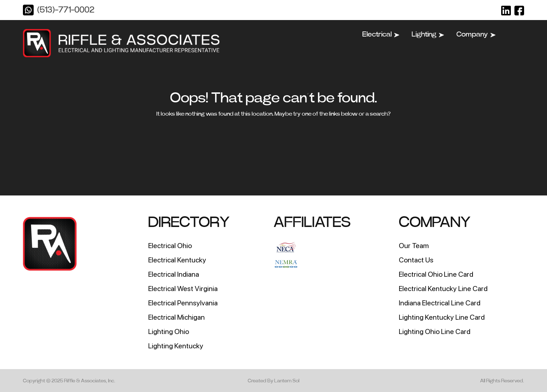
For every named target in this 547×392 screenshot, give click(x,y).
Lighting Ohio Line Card (435, 331)
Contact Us (416, 260)
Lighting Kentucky (176, 346)
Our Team (414, 246)
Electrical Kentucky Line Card (443, 289)
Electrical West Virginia (183, 289)
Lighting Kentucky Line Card (442, 317)
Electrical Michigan (176, 317)
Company (476, 34)
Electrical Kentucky (177, 260)
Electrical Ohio (170, 246)
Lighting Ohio (169, 331)
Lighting (428, 34)
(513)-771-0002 (66, 10)
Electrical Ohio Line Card (436, 274)
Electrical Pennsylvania (183, 303)
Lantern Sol (287, 381)
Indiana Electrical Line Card (440, 303)
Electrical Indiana (174, 274)
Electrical (381, 34)
